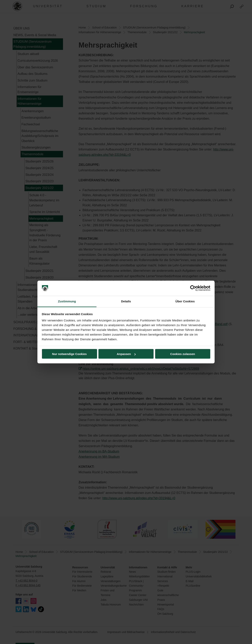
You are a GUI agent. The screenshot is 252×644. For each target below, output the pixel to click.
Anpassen (126, 354)
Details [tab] (126, 301)
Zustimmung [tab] (67, 301)
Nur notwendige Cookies (69, 354)
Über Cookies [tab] (185, 301)
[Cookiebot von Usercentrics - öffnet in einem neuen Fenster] (193, 288)
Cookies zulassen (183, 354)
